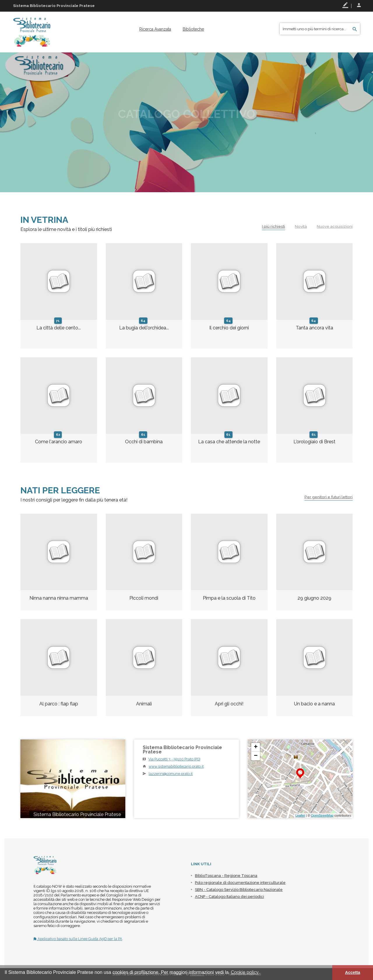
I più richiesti (271, 226)
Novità (300, 226)
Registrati (345, 5)
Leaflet (300, 815)
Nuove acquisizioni (334, 226)
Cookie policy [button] (245, 972)
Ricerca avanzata (155, 29)
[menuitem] (155, 29)
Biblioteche (193, 29)
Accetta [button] (353, 972)
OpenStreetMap (322, 815)
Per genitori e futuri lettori (327, 497)
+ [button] (256, 747)
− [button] (256, 756)
